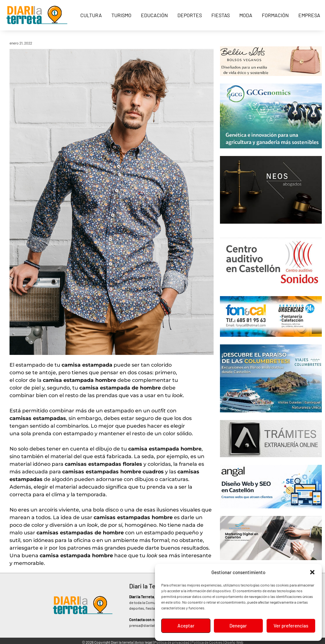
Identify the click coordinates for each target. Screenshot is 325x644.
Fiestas (221, 15)
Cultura (91, 15)
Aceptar (186, 626)
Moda (246, 15)
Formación (275, 15)
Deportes (190, 15)
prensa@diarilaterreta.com (151, 625)
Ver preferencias (291, 626)
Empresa (309, 15)
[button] (312, 572)
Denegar (238, 626)
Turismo (121, 15)
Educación (154, 15)
